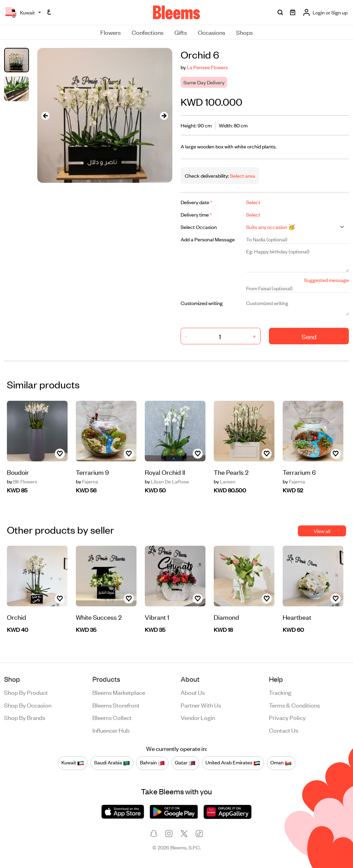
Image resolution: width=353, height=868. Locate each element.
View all (322, 531)
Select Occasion (199, 227)
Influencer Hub (111, 730)
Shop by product (26, 692)
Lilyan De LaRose (167, 481)
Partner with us (201, 705)
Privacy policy (287, 717)
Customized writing (202, 303)
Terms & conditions (294, 705)
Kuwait (73, 763)
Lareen (225, 481)
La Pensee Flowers (207, 67)
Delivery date (196, 202)
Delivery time (196, 214)
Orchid (17, 617)
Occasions (211, 32)
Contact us (284, 730)
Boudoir (18, 472)
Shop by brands (25, 717)
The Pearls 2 (231, 472)
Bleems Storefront (116, 705)
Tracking (280, 692)
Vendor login (198, 717)
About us (193, 692)
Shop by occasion (28, 705)
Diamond (226, 617)
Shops (244, 32)
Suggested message (326, 280)
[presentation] (46, 116)
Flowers (110, 32)
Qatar (185, 763)
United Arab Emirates (233, 763)
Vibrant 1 (157, 617)
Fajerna (87, 481)
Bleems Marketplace (119, 692)
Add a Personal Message (208, 239)
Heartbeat (297, 617)
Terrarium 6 (299, 472)
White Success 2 (99, 617)
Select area (242, 175)
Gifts (181, 32)
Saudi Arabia (112, 763)
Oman (281, 763)
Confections (148, 32)
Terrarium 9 (92, 472)
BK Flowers (22, 481)
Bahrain (152, 763)
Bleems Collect (112, 717)
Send (309, 336)
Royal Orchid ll (165, 472)
